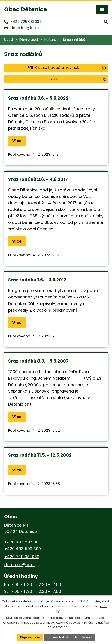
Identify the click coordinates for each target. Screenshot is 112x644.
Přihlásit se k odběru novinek (67, 68)
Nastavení (84, 637)
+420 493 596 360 (22, 549)
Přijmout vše (30, 637)
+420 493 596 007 (22, 542)
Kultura (50, 40)
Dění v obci (29, 40)
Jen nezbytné (58, 637)
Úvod (8, 40)
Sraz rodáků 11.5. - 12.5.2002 (40, 455)
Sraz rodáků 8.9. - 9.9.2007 (38, 361)
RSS (78, 79)
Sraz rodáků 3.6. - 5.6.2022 (38, 98)
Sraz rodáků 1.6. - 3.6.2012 (37, 280)
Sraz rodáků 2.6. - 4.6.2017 (38, 179)
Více (17, 141)
